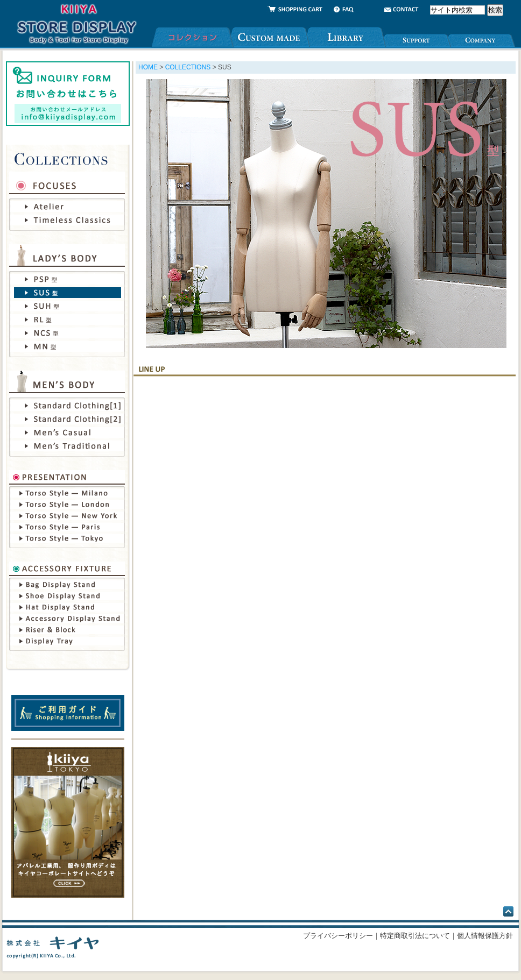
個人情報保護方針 (485, 936)
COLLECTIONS (188, 67)
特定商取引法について (415, 936)
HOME (148, 67)
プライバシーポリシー (338, 936)
